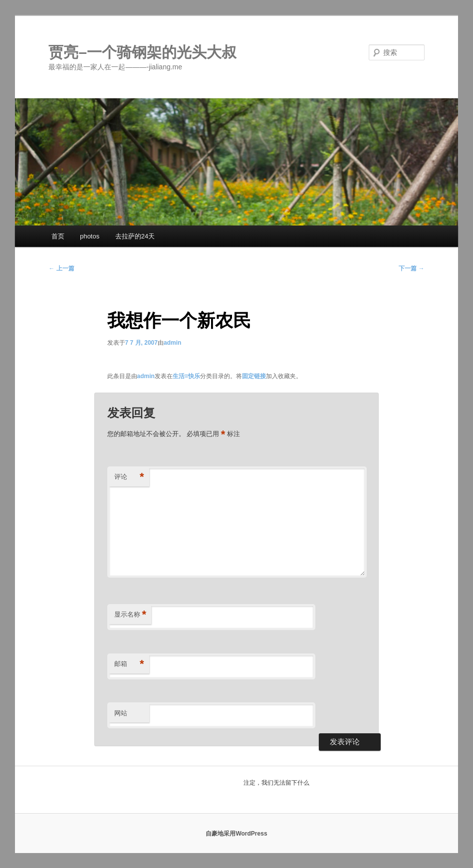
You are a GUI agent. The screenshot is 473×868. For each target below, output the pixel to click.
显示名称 (130, 615)
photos (90, 236)
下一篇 (411, 268)
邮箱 (129, 664)
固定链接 (254, 376)
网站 (121, 713)
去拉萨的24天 (135, 236)
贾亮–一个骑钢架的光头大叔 (142, 52)
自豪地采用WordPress (236, 834)
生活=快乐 (186, 376)
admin (172, 343)
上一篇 (61, 268)
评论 (129, 477)
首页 (58, 236)
